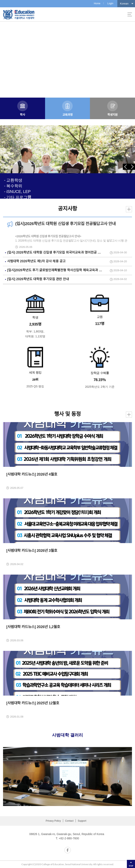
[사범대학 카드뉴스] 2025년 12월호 (33, 703)
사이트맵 (130, 14)
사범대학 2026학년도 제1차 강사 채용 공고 (36, 261)
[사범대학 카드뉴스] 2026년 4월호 (32, 474)
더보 (129, 415)
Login (110, 3)
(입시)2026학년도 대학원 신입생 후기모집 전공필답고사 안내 (65, 224)
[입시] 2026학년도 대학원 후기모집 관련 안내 (38, 279)
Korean (124, 4)
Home (97, 3)
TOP (131, 866)
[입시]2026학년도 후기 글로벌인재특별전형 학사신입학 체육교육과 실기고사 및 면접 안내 (68, 270)
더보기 (129, 209)
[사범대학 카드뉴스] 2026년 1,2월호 (33, 627)
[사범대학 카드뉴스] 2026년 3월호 (32, 551)
